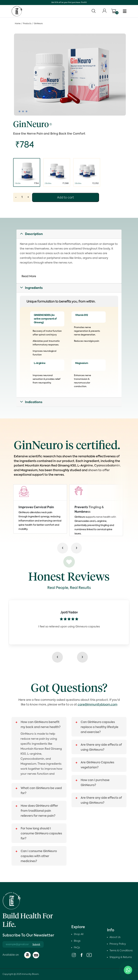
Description (34, 234)
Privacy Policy (118, 944)
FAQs (77, 948)
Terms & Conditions (121, 951)
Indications (34, 402)
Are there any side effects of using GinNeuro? (101, 747)
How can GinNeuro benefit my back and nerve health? (41, 725)
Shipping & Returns (121, 957)
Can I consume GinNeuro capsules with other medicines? (39, 856)
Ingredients (34, 288)
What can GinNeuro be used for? (41, 791)
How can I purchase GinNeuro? (95, 783)
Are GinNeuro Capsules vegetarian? (97, 765)
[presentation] (59, 657)
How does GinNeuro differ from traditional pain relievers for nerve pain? (39, 811)
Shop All (79, 934)
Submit (36, 945)
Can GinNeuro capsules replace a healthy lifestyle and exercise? (99, 727)
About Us (115, 937)
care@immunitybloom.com (97, 705)
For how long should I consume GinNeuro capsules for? (41, 834)
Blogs (77, 941)
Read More (29, 277)
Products (27, 24)
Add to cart (65, 198)
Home (18, 24)
